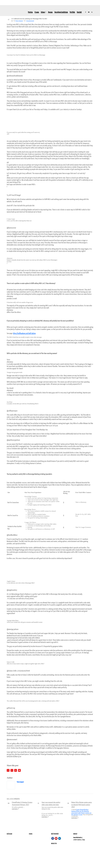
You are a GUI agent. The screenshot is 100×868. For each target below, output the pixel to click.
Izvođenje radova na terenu (13, 842)
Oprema (50, 12)
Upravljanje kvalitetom (61, 12)
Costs (81, 815)
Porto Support (19, 21)
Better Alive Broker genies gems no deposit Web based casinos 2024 (82, 805)
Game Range (80, 810)
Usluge (43, 12)
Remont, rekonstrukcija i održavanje (15, 840)
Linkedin (60, 838)
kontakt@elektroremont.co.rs (81, 846)
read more (15, 809)
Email (19, 770)
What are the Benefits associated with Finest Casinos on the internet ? (81, 813)
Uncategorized (30, 21)
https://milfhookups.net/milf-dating (24, 333)
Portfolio (72, 12)
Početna (30, 12)
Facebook (8, 770)
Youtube (56, 838)
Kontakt (79, 12)
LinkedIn (16, 770)
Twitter (12, 770)
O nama (37, 12)
